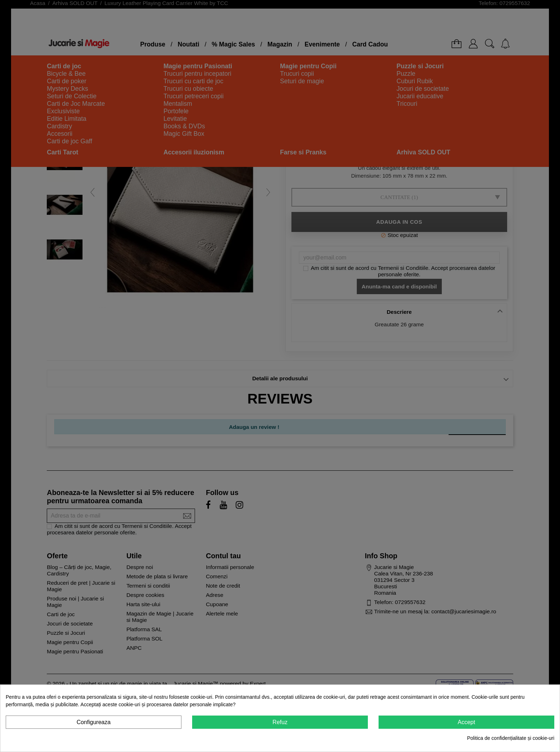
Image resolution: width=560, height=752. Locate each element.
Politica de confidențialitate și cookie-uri (511, 738)
